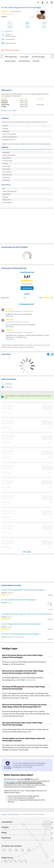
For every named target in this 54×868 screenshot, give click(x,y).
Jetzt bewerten (27, 288)
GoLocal (17, 311)
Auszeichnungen (38, 57)
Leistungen (24, 57)
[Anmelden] (43, 2)
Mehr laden (27, 552)
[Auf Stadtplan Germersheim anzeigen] (52, 354)
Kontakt (36, 61)
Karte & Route (24, 61)
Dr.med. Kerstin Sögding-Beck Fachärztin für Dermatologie (22, 590)
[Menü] (52, 2)
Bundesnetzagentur (10, 781)
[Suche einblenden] (38, 2)
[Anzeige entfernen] (53, 861)
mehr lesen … (10, 316)
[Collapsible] (50, 656)
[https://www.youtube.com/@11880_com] (24, 862)
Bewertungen (10, 61)
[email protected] (30, 680)
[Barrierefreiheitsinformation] (47, 2)
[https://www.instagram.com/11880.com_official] (9, 862)
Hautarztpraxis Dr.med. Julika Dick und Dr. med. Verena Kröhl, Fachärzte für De (27, 614)
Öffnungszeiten (11, 57)
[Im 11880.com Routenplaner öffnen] (48, 354)
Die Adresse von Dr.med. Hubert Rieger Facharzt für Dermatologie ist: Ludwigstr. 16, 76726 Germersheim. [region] (24, 663)
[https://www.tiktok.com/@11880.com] (14, 862)
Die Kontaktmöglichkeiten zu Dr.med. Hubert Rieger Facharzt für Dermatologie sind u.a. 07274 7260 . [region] (23, 679)
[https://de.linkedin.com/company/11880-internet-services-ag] (19, 862)
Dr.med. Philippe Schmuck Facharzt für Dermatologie (21, 624)
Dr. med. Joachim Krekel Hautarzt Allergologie (18, 600)
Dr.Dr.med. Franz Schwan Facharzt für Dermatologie (20, 634)
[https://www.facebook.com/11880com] (4, 862)
